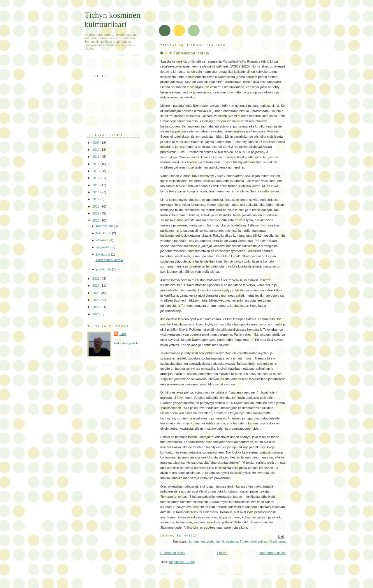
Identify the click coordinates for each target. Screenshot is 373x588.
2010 (96, 150)
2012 (96, 164)
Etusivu (222, 553)
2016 (96, 192)
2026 (96, 314)
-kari (123, 334)
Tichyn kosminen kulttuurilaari (112, 20)
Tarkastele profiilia (126, 343)
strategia (232, 541)
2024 (96, 300)
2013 (96, 171)
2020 (96, 220)
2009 (96, 143)
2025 (96, 307)
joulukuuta (104, 269)
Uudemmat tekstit (173, 553)
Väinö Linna (277, 541)
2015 (96, 185)
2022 (96, 286)
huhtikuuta (104, 233)
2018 (96, 206)
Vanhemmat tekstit (272, 553)
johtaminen (197, 541)
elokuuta (103, 240)
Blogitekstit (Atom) (182, 562)
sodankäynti (215, 541)
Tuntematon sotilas (253, 541)
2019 (96, 213)
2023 (96, 293)
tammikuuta (105, 226)
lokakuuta (103, 254)
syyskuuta (104, 247)
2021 (96, 279)
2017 (96, 199)
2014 (96, 178)
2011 (96, 157)
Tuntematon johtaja (191, 53)
